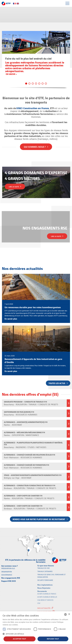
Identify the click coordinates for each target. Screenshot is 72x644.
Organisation (7, 569)
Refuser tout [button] (53, 639)
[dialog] (36, 628)
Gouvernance (7, 573)
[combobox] (65, 614)
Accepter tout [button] (20, 639)
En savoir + (11, 74)
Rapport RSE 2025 (9, 579)
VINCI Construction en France (33, 106)
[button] (36, 634)
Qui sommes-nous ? (36, 145)
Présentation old (8, 566)
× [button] (69, 614)
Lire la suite (17, 186)
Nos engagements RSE (11, 576)
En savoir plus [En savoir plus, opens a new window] (24, 625)
